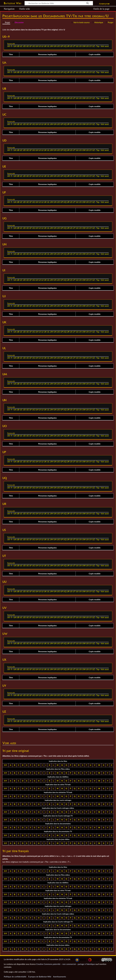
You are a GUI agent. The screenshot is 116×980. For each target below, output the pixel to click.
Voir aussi (105, 46)
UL (48, 46)
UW (84, 46)
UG (34, 46)
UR (68, 46)
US (71, 46)
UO (58, 46)
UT (74, 46)
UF (30, 46)
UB (18, 46)
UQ (65, 46)
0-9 (6, 765)
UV (80, 46)
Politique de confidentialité (15, 977)
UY (90, 46)
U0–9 (10, 46)
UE (27, 46)
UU (77, 46)
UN (55, 46)
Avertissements (59, 977)
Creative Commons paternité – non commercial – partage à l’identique (66, 964)
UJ (42, 46)
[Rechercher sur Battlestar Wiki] (59, 3)
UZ (93, 46)
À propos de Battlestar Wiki (40, 977)
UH (37, 46)
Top (98, 46)
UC (21, 46)
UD (24, 46)
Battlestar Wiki (12, 3)
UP (62, 46)
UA (15, 46)
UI (40, 46)
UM (51, 46)
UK (45, 46)
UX (87, 46)
